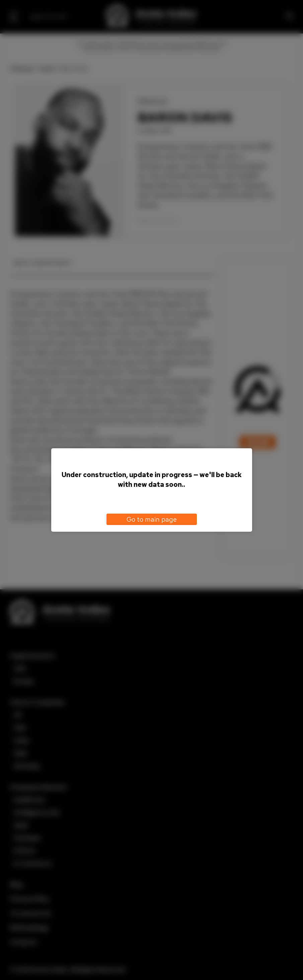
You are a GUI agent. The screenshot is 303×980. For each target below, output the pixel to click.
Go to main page (152, 519)
